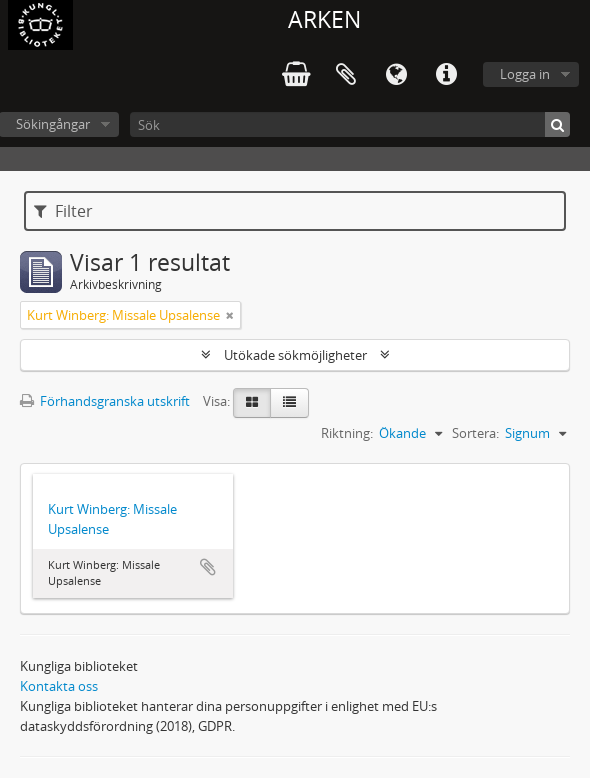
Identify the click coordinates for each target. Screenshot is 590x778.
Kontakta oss (59, 686)
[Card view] (252, 403)
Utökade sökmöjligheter (295, 355)
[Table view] (289, 403)
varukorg (296, 75)
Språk (396, 75)
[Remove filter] (230, 315)
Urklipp (346, 75)
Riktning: (347, 433)
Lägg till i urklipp (208, 567)
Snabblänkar (446, 75)
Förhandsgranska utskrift (105, 401)
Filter (63, 211)
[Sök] (350, 124)
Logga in (525, 74)
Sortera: (475, 433)
